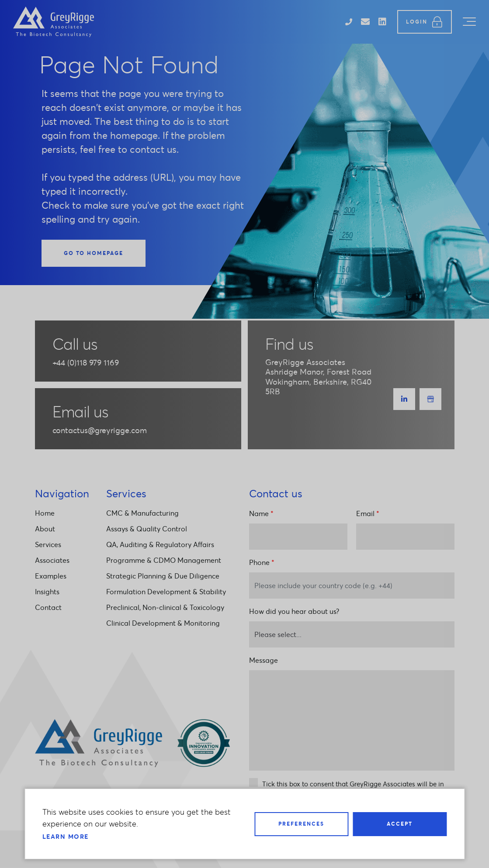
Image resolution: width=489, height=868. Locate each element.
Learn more (66, 837)
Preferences (301, 824)
